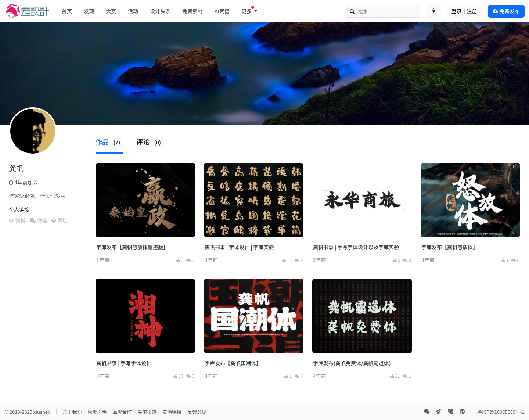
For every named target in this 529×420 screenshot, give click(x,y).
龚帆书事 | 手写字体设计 (124, 363)
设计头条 (160, 11)
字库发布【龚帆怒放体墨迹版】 (132, 247)
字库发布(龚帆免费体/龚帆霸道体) (352, 363)
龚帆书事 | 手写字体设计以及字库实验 (356, 247)
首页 (67, 11)
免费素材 (192, 11)
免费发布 (506, 11)
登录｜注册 (464, 11)
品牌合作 (122, 412)
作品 (109, 141)
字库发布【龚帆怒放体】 (450, 247)
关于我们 (72, 412)
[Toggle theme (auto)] (433, 11)
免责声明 (97, 412)
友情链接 (172, 412)
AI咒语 (222, 11)
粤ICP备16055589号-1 (501, 412)
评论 (150, 141)
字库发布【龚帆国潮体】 (233, 363)
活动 (133, 11)
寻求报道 (147, 412)
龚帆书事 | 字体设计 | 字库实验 (239, 247)
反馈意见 (197, 412)
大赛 (111, 11)
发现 (89, 11)
